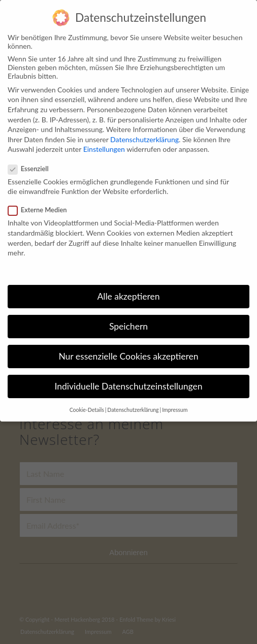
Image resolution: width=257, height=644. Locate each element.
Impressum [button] (175, 403)
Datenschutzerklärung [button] (133, 403)
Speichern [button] (128, 319)
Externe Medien (41, 203)
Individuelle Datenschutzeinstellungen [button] (129, 380)
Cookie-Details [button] (87, 403)
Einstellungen (104, 142)
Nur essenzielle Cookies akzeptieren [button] (128, 349)
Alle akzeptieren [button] (128, 289)
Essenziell (33, 162)
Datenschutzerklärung (144, 132)
